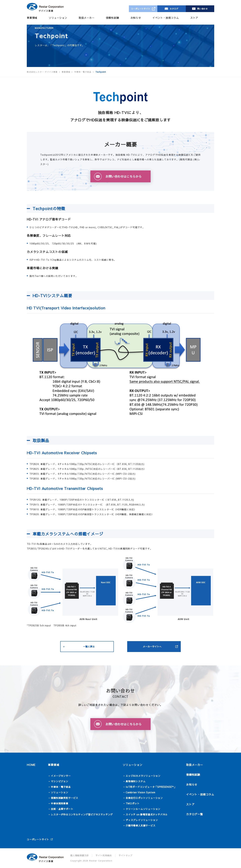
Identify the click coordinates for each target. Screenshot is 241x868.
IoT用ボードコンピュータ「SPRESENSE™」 (151, 787)
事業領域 (32, 18)
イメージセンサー (61, 776)
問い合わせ (203, 9)
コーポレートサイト (140, 9)
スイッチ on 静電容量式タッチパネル (147, 814)
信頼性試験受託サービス (65, 798)
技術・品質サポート (62, 809)
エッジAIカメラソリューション (143, 776)
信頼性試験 (113, 18)
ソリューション (58, 18)
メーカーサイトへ (152, 646)
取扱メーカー (87, 18)
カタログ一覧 (195, 814)
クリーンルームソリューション (143, 809)
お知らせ (136, 18)
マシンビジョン (60, 781)
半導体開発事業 (60, 803)
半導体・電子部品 (61, 787)
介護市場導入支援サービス (141, 825)
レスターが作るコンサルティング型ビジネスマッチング (82, 814)
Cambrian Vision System (140, 792)
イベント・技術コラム (166, 18)
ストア (194, 18)
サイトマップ (126, 855)
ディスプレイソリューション (142, 820)
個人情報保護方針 (79, 855)
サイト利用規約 (104, 855)
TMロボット (133, 803)
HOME (31, 765)
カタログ (174, 9)
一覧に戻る (89, 646)
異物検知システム (136, 781)
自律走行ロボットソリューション (144, 798)
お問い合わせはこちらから (124, 176)
